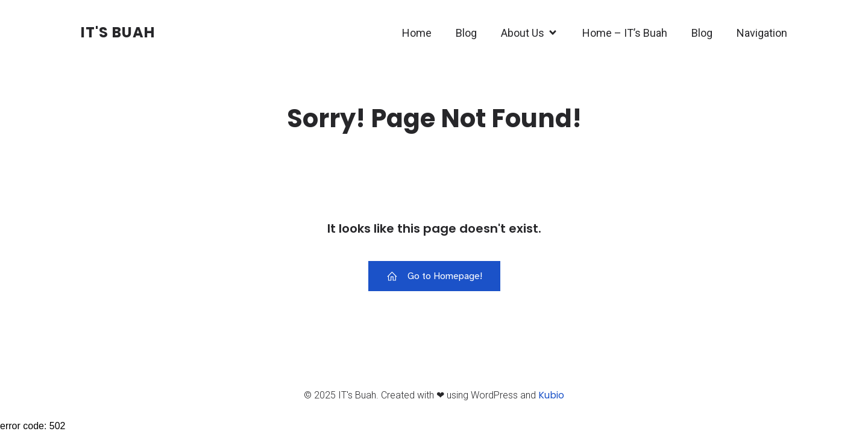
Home (417, 33)
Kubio (551, 396)
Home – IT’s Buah (625, 33)
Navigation (762, 33)
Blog (466, 33)
